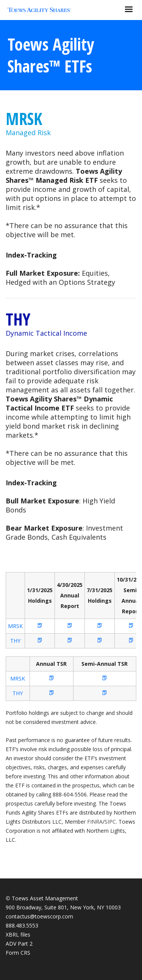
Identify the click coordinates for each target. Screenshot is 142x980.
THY (18, 319)
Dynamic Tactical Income (46, 333)
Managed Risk (28, 133)
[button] (40, 626)
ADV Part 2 (19, 944)
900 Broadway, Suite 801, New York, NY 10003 (63, 907)
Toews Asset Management (45, 898)
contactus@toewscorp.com (39, 916)
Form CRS (18, 953)
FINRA (95, 822)
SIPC (110, 822)
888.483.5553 (22, 925)
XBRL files (18, 934)
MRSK (24, 119)
